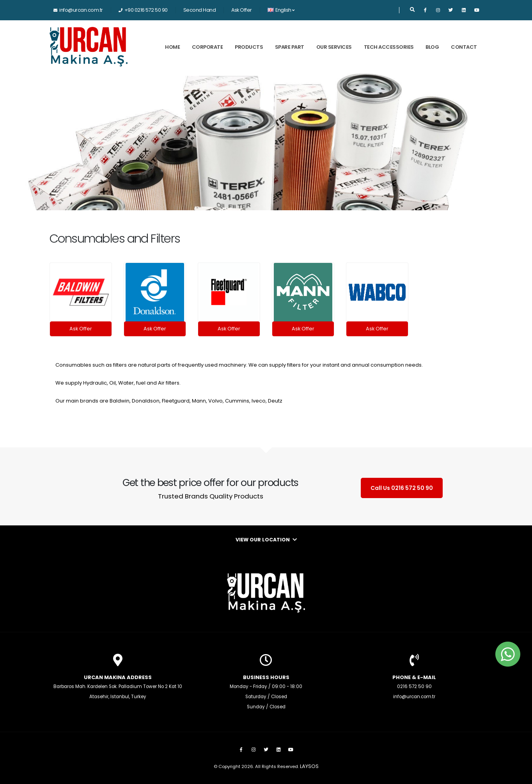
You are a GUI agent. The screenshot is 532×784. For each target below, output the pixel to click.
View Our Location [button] (266, 540)
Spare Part (290, 47)
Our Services (334, 47)
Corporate (207, 47)
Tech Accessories (389, 47)
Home (172, 47)
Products (249, 47)
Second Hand (200, 10)
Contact (464, 47)
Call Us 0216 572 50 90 (402, 488)
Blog (432, 47)
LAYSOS (309, 766)
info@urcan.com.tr (81, 10)
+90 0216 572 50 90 (146, 10)
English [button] (281, 10)
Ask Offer (242, 10)
